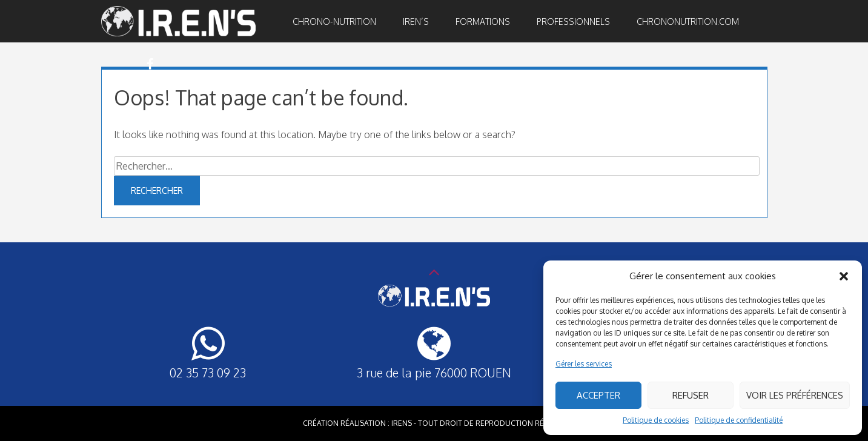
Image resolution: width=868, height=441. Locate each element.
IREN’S (416, 22)
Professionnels (573, 22)
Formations (483, 22)
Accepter (598, 395)
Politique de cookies (656, 420)
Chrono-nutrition (334, 22)
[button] (844, 276)
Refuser (691, 395)
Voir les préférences (795, 395)
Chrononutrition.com (688, 22)
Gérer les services (584, 364)
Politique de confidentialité (739, 420)
